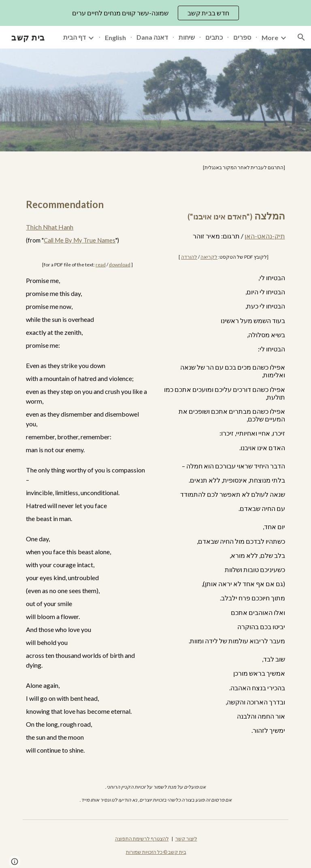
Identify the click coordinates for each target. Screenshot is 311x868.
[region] (155, 13)
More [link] (270, 37)
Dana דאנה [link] (152, 37)
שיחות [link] (187, 37)
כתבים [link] (214, 37)
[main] (155, 168)
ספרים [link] (242, 37)
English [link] (115, 37)
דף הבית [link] (75, 37)
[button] (301, 37)
